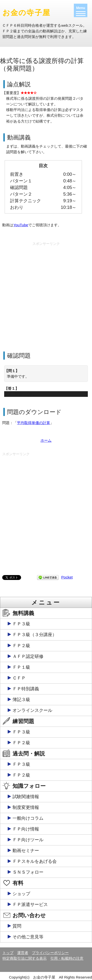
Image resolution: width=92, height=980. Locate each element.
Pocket (67, 577)
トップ (8, 953)
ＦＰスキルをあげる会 (35, 861)
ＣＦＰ (19, 678)
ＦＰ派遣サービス (30, 905)
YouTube (21, 225)
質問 (17, 926)
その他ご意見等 (28, 937)
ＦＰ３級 (21, 624)
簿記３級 (21, 700)
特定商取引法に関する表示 (25, 958)
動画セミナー (26, 851)
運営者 (23, 953)
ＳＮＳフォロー (28, 872)
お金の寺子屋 (26, 13)
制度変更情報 (26, 807)
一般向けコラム (28, 818)
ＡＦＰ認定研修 (28, 656)
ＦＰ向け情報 (26, 829)
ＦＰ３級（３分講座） (35, 635)
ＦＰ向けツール (28, 840)
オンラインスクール (32, 710)
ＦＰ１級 (21, 667)
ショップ (21, 894)
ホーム (46, 440)
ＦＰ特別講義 (26, 689)
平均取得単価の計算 (33, 423)
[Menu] (81, 10)
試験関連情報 (26, 797)
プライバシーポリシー (50, 953)
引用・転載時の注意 (67, 958)
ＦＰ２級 (21, 646)
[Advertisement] (46, 294)
